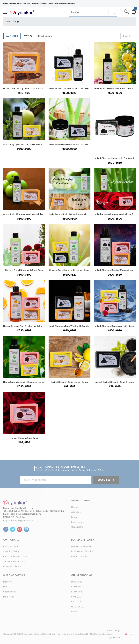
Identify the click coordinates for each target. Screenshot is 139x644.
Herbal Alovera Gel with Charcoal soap (70, 144)
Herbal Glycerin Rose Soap (24, 438)
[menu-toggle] (5, 12)
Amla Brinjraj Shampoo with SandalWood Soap (28, 214)
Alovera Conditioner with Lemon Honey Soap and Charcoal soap (83, 270)
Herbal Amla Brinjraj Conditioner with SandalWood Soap (79, 214)
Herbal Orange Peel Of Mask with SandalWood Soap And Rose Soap (40, 326)
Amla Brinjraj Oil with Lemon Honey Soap (25, 144)
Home (7, 21)
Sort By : (29, 36)
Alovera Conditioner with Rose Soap (24, 270)
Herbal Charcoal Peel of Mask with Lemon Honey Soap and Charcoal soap (88, 88)
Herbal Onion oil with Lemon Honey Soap (115, 88)
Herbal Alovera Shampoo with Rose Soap (116, 214)
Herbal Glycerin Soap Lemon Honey (69, 382)
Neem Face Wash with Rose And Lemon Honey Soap (31, 382)
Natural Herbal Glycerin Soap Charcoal (115, 382)
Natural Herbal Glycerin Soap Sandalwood (26, 88)
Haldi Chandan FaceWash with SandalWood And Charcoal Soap (83, 326)
